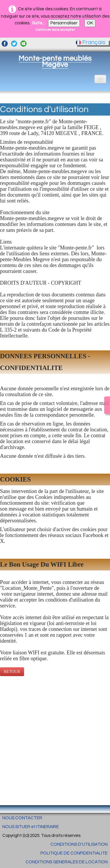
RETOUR (12, 672)
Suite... (38, 23)
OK (90, 23)
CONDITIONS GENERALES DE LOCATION (67, 862)
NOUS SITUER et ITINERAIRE (31, 827)
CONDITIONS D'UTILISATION (79, 844)
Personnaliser (64, 23)
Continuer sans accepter (55, 30)
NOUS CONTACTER (22, 818)
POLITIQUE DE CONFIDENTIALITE (74, 853)
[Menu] (100, 79)
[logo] (55, 61)
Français (91, 42)
